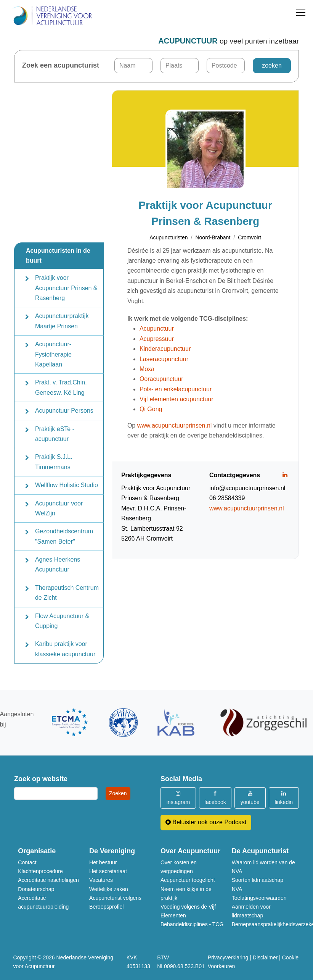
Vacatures (101, 880)
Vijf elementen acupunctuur (177, 399)
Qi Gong (151, 409)
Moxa (147, 369)
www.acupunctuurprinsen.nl (175, 425)
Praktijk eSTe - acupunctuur (55, 434)
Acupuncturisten (169, 237)
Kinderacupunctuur (165, 349)
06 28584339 (227, 498)
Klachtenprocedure (40, 871)
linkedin (284, 798)
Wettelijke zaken (109, 889)
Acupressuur (157, 339)
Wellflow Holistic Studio (67, 485)
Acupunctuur (157, 329)
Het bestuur (103, 862)
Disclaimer (265, 957)
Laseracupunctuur (164, 359)
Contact (27, 862)
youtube (250, 798)
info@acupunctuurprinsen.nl (247, 488)
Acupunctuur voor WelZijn (59, 508)
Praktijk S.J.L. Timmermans (54, 462)
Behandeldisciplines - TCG (192, 924)
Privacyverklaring (228, 957)
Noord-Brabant (213, 237)
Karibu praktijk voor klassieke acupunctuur (65, 649)
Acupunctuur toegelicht (188, 880)
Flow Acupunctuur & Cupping (62, 621)
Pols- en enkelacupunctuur (176, 389)
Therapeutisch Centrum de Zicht (67, 593)
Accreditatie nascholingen (48, 880)
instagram (178, 798)
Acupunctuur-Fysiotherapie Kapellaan (53, 354)
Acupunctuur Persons (64, 411)
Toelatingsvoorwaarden (259, 898)
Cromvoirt (250, 237)
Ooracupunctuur (161, 379)
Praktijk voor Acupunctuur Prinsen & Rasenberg (66, 288)
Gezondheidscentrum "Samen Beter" (64, 536)
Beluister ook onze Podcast (206, 822)
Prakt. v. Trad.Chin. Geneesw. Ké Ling (61, 387)
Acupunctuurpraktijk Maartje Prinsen (62, 321)
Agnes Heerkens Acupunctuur (58, 564)
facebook (215, 798)
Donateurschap (36, 889)
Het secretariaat (108, 871)
